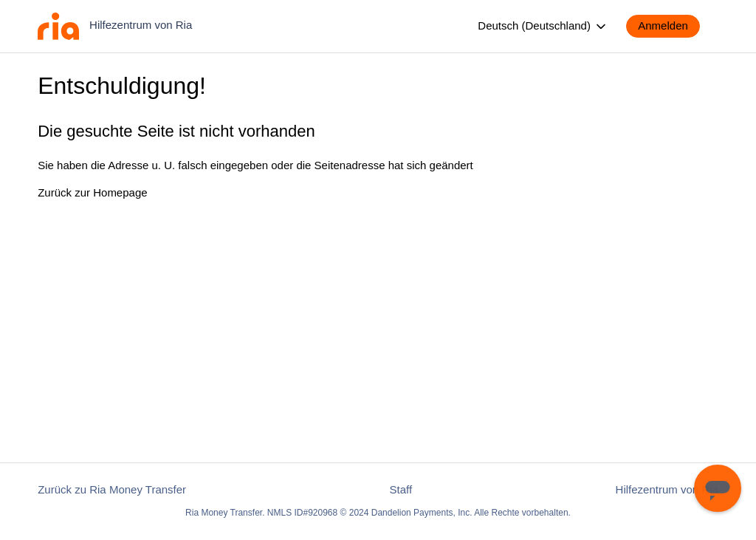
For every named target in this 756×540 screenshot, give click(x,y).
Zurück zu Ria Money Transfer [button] (112, 489)
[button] (670, 26)
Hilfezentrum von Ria (667, 489)
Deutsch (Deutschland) (543, 27)
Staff (401, 489)
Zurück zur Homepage (92, 192)
